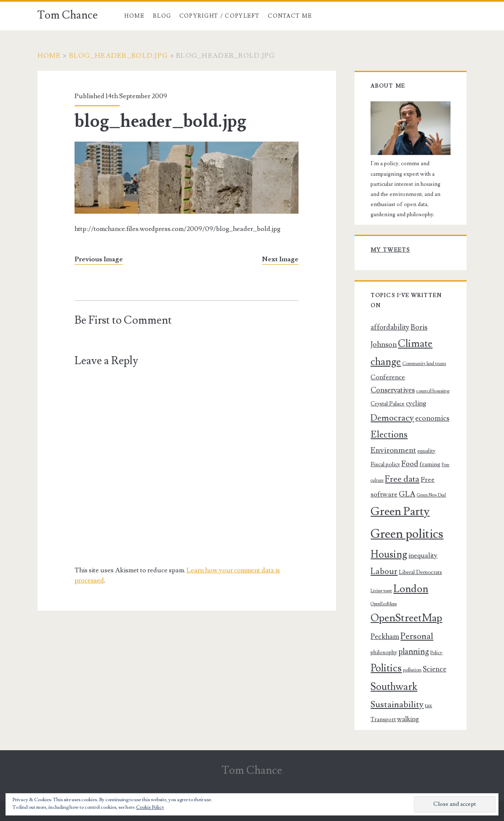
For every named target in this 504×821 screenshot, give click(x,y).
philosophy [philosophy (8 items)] (384, 652)
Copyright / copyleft (220, 16)
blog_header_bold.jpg (119, 56)
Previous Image (99, 259)
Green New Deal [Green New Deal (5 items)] (431, 495)
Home (134, 16)
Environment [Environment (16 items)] (393, 450)
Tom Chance (68, 15)
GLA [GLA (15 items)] (407, 494)
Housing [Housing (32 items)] (389, 554)
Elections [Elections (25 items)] (389, 435)
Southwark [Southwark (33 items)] (394, 687)
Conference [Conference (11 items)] (388, 377)
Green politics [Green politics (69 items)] (407, 534)
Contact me (290, 16)
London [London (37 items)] (411, 589)
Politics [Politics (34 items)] (386, 668)
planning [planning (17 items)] (414, 652)
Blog (162, 16)
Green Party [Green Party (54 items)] (400, 511)
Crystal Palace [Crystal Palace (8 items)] (388, 404)
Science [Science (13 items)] (435, 669)
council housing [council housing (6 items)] (433, 391)
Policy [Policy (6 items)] (436, 653)
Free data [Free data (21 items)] (402, 479)
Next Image (280, 259)
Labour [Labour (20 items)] (384, 571)
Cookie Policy (150, 807)
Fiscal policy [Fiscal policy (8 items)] (385, 464)
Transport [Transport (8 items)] (383, 719)
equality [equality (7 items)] (426, 451)
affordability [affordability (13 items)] (390, 327)
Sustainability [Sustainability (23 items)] (397, 704)
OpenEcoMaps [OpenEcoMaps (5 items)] (384, 604)
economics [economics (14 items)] (432, 418)
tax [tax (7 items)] (428, 706)
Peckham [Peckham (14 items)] (385, 637)
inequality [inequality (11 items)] (423, 555)
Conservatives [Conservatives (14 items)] (393, 390)
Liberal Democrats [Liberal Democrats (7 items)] (420, 572)
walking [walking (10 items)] (408, 719)
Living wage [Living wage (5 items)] (381, 591)
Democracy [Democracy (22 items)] (392, 418)
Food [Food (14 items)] (410, 464)
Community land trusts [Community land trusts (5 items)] (424, 364)
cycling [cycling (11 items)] (416, 403)
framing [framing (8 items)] (430, 464)
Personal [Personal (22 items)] (417, 636)
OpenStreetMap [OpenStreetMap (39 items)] (406, 618)
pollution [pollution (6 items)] (412, 670)
